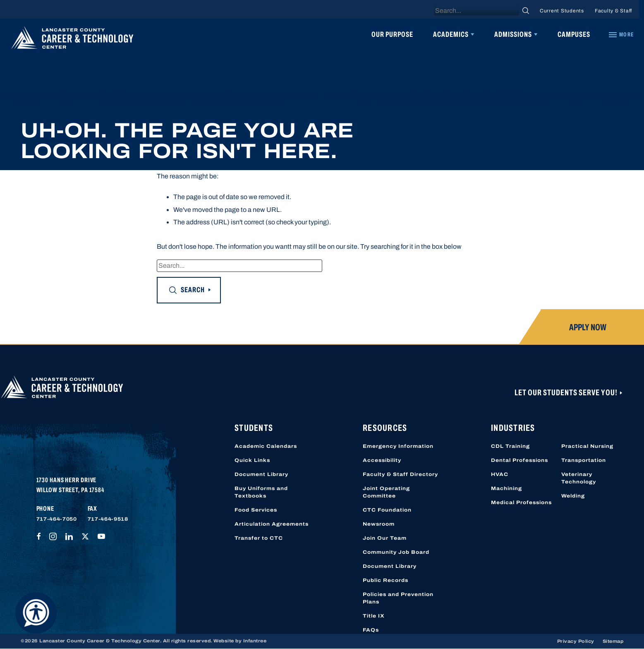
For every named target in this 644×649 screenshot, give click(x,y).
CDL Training (510, 446)
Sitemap (613, 641)
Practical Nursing (587, 446)
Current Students (562, 11)
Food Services (256, 510)
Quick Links (252, 460)
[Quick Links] (621, 35)
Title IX (374, 616)
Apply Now (588, 327)
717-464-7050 (57, 519)
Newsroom (379, 524)
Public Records (385, 580)
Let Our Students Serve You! (567, 392)
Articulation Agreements (272, 524)
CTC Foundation (387, 510)
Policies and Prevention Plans (398, 598)
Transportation (584, 460)
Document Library (261, 474)
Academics (451, 34)
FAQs (371, 630)
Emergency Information (398, 446)
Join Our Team (385, 538)
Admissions (513, 34)
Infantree (255, 641)
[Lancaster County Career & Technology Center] (72, 40)
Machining (506, 488)
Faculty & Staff (613, 11)
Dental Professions (520, 460)
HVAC (500, 474)
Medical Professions (521, 502)
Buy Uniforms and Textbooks (261, 492)
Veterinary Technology (579, 478)
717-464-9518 (108, 519)
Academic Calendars (266, 446)
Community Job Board (396, 552)
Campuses (574, 34)
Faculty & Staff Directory (400, 474)
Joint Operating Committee (386, 492)
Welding (573, 496)
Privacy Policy (576, 641)
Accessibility (382, 460)
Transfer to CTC (259, 538)
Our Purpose (392, 34)
